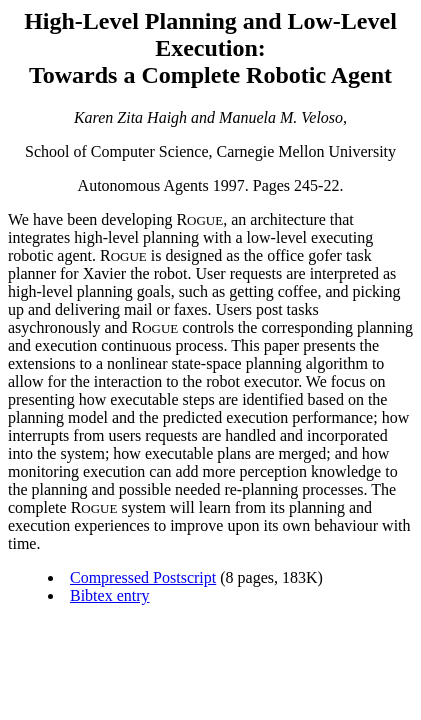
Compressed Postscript (143, 577)
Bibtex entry (110, 595)
